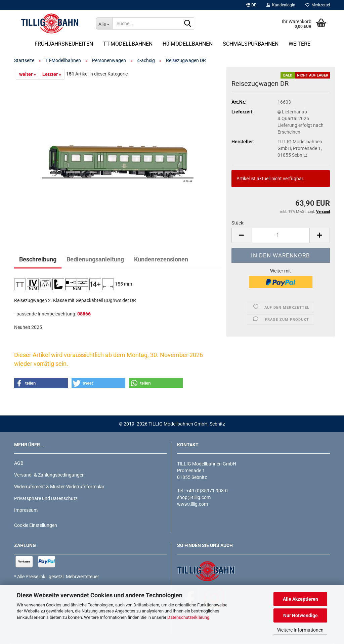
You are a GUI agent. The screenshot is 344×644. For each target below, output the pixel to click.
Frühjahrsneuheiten (64, 44)
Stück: (238, 223)
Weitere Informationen (300, 630)
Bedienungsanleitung (95, 259)
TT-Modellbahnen (128, 44)
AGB (19, 463)
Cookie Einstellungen (36, 525)
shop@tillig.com (194, 497)
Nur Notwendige (300, 615)
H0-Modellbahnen (188, 44)
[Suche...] (104, 23)
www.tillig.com (192, 504)
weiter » (28, 74)
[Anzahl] (281, 235)
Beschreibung (38, 259)
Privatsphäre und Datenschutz (46, 498)
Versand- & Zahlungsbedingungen (49, 475)
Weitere (299, 44)
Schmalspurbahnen (251, 44)
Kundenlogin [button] (281, 5)
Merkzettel (318, 5)
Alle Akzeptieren (300, 599)
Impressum (26, 510)
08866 (84, 314)
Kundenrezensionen (161, 259)
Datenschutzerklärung (188, 617)
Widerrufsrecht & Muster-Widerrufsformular (59, 487)
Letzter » (52, 74)
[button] (251, 5)
